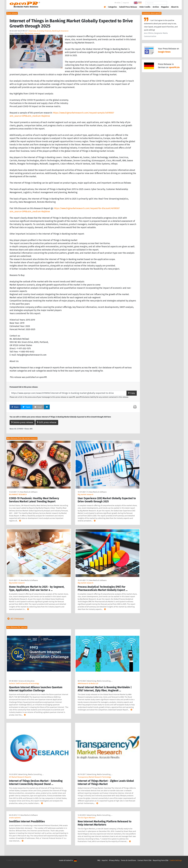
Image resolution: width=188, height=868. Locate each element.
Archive (156, 7)
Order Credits (145, 7)
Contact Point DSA (144, 860)
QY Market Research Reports (20, 777)
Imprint (126, 3)
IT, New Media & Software (28, 492)
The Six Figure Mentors (86, 818)
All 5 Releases (15, 619)
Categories (112, 7)
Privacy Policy (114, 860)
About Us (175, 7)
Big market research (32, 33)
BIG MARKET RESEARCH (18, 494)
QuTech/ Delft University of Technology (24, 683)
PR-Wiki (118, 3)
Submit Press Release (128, 7)
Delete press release (22, 422)
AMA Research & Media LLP (88, 683)
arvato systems (15, 818)
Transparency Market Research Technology (94, 777)
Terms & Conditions (128, 860)
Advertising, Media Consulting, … (100, 681)
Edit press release (47, 422)
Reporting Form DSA (160, 860)
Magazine (165, 7)
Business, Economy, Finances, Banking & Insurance (49, 31)
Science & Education (27, 681)
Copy (132, 393)
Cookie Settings (176, 860)
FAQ (99, 860)
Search (173, 3)
